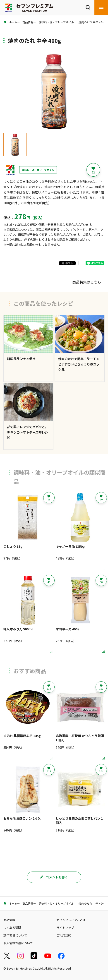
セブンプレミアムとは (71, 920)
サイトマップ (65, 928)
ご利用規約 (64, 935)
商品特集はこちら (87, 282)
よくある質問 (12, 928)
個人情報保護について (18, 943)
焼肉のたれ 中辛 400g (92, 22)
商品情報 (28, 22)
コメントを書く (54, 877)
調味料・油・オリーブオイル (56, 22)
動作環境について (15, 935)
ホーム (10, 22)
